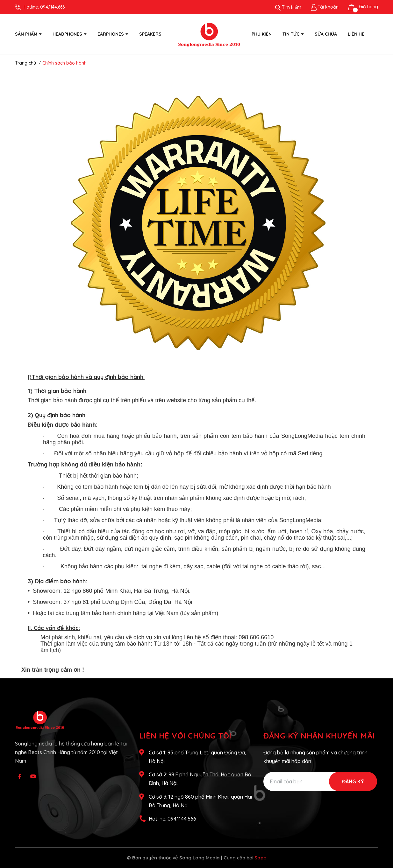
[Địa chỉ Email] (320, 781)
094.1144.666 (52, 7)
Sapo (261, 858)
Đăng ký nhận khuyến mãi (319, 736)
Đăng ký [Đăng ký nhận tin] (353, 781)
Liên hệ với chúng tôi (185, 736)
